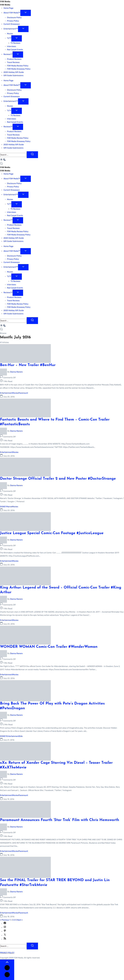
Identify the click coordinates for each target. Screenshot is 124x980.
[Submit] (32, 155)
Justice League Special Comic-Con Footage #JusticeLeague (52, 533)
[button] (62, 160)
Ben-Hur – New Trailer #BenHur (28, 365)
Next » (20, 920)
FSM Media (5, 1)
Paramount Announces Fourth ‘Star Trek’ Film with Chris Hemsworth (60, 820)
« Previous (5, 920)
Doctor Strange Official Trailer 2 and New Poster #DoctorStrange (58, 479)
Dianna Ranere (16, 372)
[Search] (13, 155)
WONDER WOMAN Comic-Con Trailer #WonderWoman (49, 647)
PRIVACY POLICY (7, 953)
